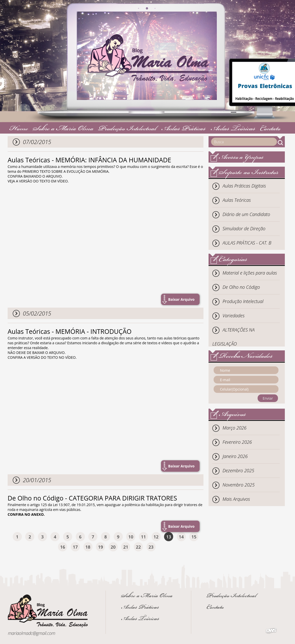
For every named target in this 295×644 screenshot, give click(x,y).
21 (126, 547)
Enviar (268, 398)
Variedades (234, 316)
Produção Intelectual (127, 129)
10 (131, 537)
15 (194, 537)
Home (19, 129)
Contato (270, 129)
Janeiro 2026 (235, 456)
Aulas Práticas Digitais (244, 186)
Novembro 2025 (239, 485)
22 (138, 547)
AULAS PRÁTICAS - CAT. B (247, 243)
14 (181, 537)
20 (113, 547)
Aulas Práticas (183, 129)
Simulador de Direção (244, 228)
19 (100, 547)
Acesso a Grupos (241, 158)
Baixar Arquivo (181, 299)
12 (156, 537)
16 (63, 547)
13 (168, 537)
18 (88, 547)
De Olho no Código (241, 287)
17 (75, 547)
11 (143, 537)
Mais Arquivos (236, 499)
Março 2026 (234, 428)
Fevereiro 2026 (237, 442)
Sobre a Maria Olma (63, 129)
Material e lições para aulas (250, 273)
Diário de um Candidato (246, 214)
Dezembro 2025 (238, 470)
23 (151, 547)
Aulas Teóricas (233, 129)
